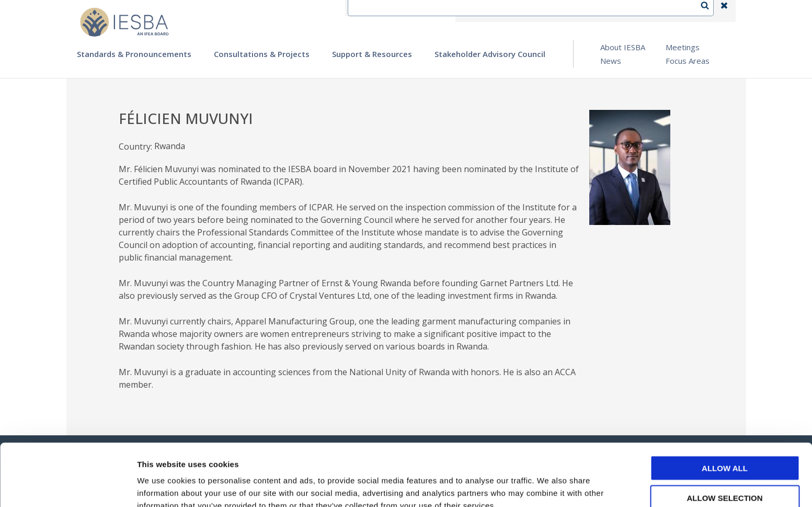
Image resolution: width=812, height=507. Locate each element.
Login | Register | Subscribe (641, 11)
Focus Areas (688, 61)
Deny (725, 474)
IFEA (472, 11)
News (611, 61)
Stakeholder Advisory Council (490, 54)
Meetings (683, 47)
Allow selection (725, 444)
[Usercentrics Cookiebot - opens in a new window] (68, 487)
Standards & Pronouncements (134, 54)
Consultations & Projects (262, 54)
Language (560, 11)
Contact (511, 11)
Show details (549, 486)
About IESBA (623, 47)
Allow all (725, 415)
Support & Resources (372, 54)
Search (710, 11)
